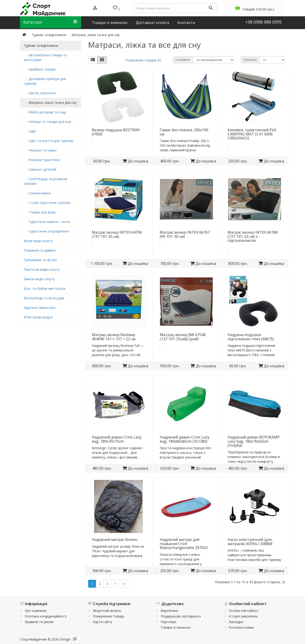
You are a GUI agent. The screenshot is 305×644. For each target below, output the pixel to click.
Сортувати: (183, 60)
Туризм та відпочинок (49, 35)
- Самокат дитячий (40, 169)
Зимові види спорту (39, 279)
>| (124, 584)
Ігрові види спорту (38, 241)
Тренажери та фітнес (41, 260)
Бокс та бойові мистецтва (45, 288)
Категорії (50, 22)
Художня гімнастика (40, 308)
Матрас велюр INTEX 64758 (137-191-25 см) (117, 234)
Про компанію (36, 611)
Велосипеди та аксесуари (44, 298)
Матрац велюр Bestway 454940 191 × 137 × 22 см (114, 337)
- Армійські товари (40, 69)
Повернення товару (108, 616)
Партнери (168, 622)
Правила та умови (39, 622)
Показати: (250, 60)
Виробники (169, 611)
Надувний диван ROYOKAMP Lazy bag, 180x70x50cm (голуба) (254, 441)
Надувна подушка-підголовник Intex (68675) (251, 337)
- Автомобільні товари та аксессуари (45, 57)
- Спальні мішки (37, 193)
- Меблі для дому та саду (45, 112)
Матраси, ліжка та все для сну (96, 35)
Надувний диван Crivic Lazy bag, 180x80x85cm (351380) (185, 439)
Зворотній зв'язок (107, 611)
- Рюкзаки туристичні (42, 160)
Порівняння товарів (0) (143, 60)
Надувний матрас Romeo (115, 539)
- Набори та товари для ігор (47, 122)
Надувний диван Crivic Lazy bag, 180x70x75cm (117, 439)
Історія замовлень (243, 616)
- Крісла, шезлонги (40, 93)
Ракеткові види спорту (42, 269)
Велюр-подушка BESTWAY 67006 (116, 132)
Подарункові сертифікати (181, 616)
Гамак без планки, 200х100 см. (184, 132)
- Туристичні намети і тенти (47, 222)
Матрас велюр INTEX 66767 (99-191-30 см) (185, 234)
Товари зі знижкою (176, 627)
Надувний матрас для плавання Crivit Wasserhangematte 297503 (184, 544)
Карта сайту (102, 622)
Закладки (236, 622)
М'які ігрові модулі (38, 317)
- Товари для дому (40, 212)
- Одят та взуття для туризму (48, 141)
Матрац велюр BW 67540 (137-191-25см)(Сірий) (183, 337)
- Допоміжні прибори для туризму (45, 81)
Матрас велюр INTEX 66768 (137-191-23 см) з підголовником (253, 236)
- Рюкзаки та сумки (40, 150)
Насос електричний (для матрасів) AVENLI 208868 (250, 542)
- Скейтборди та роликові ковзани (45, 181)
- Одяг (30, 131)
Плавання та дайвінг (40, 250)
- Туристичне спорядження (46, 231)
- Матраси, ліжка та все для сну (50, 103)
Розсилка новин (241, 627)
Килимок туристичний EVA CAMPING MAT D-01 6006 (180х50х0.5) (252, 134)
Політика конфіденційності (46, 616)
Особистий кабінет (244, 611)
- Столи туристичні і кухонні (47, 203)
